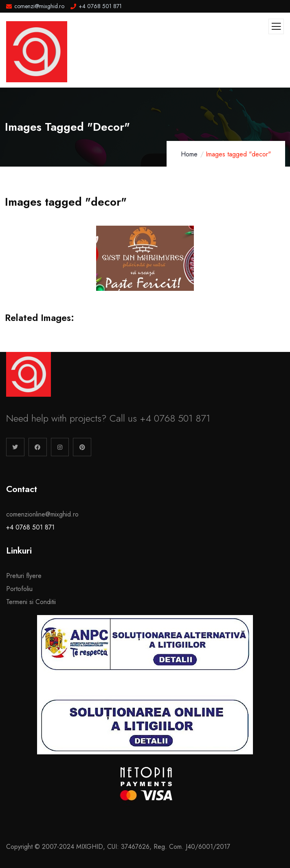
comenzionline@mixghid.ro (42, 514)
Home (189, 154)
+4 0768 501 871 (30, 527)
